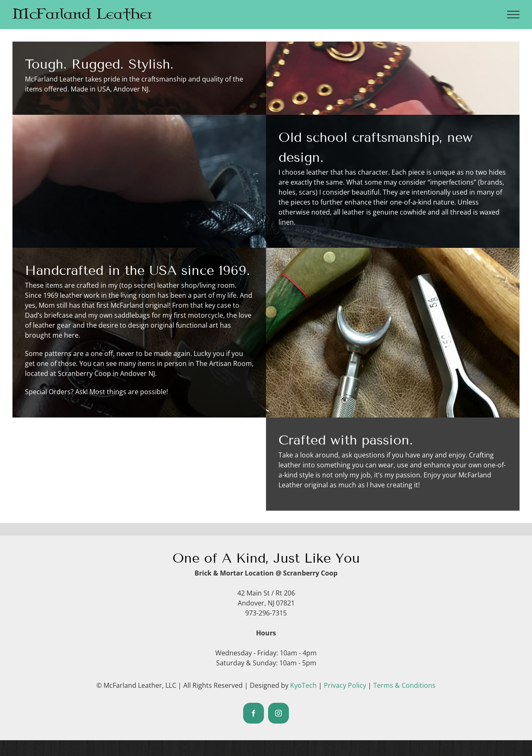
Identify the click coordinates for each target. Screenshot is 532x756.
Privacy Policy (345, 685)
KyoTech (303, 685)
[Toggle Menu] (514, 15)
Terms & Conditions (404, 685)
